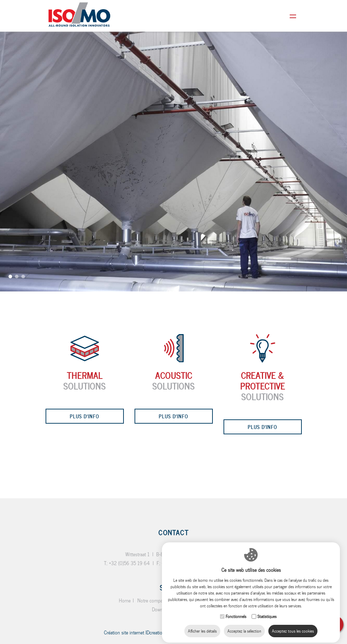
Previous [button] (9, 325)
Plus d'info (85, 416)
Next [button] (338, 319)
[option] (173, 146)
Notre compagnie (154, 600)
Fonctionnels (236, 611)
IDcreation (134, 632)
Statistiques (267, 611)
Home (125, 600)
